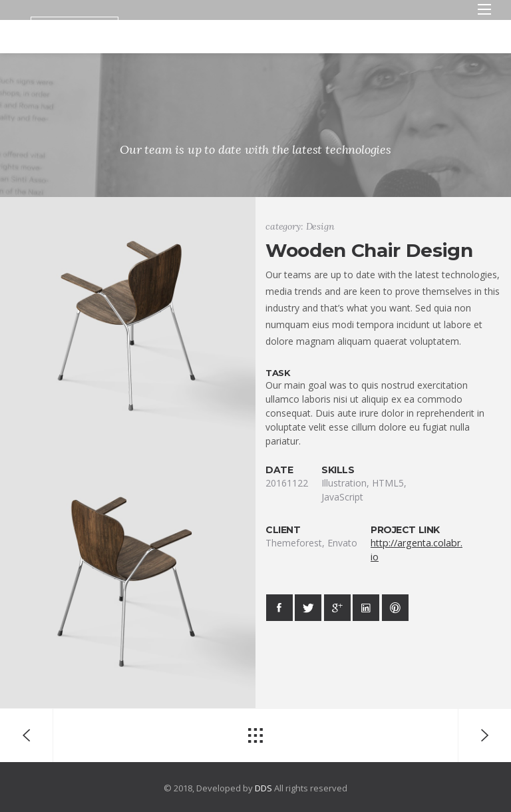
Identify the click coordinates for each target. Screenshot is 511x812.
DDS (263, 788)
